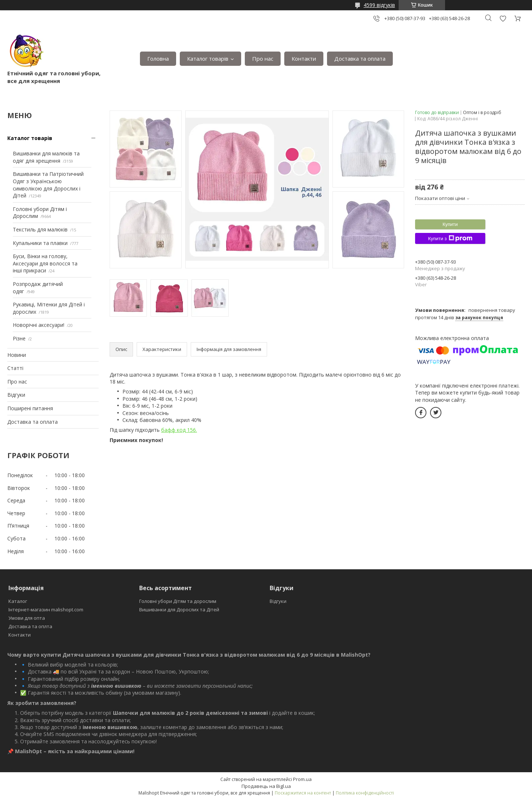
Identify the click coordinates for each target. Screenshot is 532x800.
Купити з (450, 238)
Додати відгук (503, 18)
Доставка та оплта (30, 626)
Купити (450, 224)
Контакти (304, 59)
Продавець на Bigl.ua (266, 786)
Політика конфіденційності (365, 793)
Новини (17, 355)
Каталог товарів (208, 59)
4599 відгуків (379, 5)
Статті (15, 368)
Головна (158, 59)
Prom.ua (302, 779)
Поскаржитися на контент (303, 793)
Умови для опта (27, 618)
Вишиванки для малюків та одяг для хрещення (46, 157)
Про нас (263, 59)
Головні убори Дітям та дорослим (178, 601)
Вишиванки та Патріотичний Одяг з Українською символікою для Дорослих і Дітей (48, 185)
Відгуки (16, 395)
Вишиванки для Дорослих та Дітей (179, 610)
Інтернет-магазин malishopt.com (46, 610)
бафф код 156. (179, 430)
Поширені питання (30, 408)
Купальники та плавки (40, 243)
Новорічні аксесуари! (39, 325)
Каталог (18, 601)
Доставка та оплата (360, 59)
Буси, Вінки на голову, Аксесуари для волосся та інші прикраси (45, 263)
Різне (19, 338)
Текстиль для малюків (40, 229)
